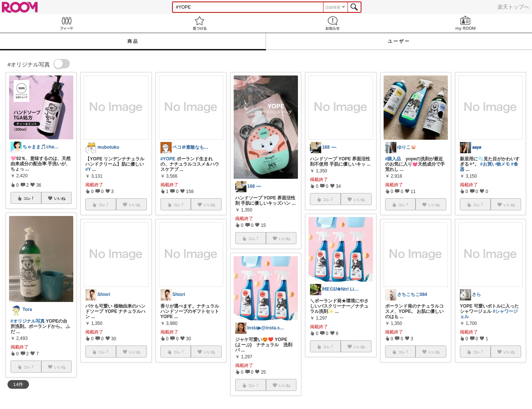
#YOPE (168, 159)
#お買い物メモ (495, 164)
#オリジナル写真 (28, 321)
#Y (88, 169)
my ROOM (465, 23)
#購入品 (393, 159)
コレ (29, 198)
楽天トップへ (513, 7)
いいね (60, 198)
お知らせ (332, 23)
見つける (199, 23)
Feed (66, 23)
